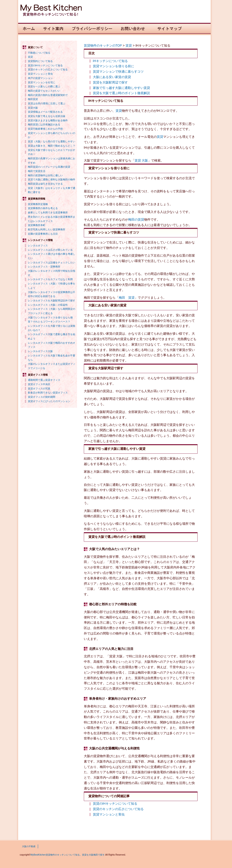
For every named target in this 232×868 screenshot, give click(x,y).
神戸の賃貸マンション (40, 78)
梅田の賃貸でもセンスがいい (44, 91)
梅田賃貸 (33, 99)
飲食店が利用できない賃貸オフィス (48, 393)
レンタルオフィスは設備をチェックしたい (52, 262)
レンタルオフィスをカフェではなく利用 (50, 279)
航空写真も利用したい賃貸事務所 (47, 229)
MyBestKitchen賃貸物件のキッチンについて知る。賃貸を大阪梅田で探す (68, 855)
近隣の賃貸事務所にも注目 (43, 234)
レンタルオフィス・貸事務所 (44, 267)
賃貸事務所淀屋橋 (38, 204)
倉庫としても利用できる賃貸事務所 (48, 212)
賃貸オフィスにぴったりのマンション (49, 401)
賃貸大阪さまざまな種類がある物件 (48, 120)
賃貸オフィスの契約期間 (42, 397)
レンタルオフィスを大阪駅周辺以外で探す (52, 300)
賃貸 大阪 (141, 160)
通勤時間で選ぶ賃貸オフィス (44, 380)
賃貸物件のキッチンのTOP (103, 45)
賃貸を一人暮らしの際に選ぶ (44, 86)
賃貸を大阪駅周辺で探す (110, 82)
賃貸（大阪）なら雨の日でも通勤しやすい (52, 141)
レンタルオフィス (38, 246)
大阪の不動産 (29, 846)
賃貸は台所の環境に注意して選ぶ (47, 103)
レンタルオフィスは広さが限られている (50, 250)
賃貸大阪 (33, 108)
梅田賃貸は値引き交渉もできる (45, 184)
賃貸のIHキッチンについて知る (45, 65)
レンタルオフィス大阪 (40, 351)
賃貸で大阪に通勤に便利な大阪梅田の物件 (52, 179)
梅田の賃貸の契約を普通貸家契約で (48, 95)
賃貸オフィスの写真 (39, 389)
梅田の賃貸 (136, 219)
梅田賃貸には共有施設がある (44, 124)
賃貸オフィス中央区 (39, 384)
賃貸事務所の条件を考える (43, 208)
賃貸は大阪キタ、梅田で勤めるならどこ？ (52, 146)
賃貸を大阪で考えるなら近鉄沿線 (47, 116)
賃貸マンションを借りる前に (114, 66)
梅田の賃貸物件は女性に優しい (45, 175)
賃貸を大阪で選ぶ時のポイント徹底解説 (121, 93)
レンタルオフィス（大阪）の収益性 (48, 305)
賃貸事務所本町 (37, 225)
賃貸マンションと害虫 (40, 74)
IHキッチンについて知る (110, 61)
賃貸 (30, 57)
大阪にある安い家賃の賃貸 (112, 77)
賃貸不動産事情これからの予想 (45, 129)
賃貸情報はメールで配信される (45, 112)
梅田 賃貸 (127, 298)
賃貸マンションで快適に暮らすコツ (118, 72)
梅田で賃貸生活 (37, 171)
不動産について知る (39, 53)
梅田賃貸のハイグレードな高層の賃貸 (49, 167)
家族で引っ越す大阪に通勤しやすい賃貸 (121, 88)
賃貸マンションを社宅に (42, 82)
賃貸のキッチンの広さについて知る (48, 69)
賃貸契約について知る (40, 61)
